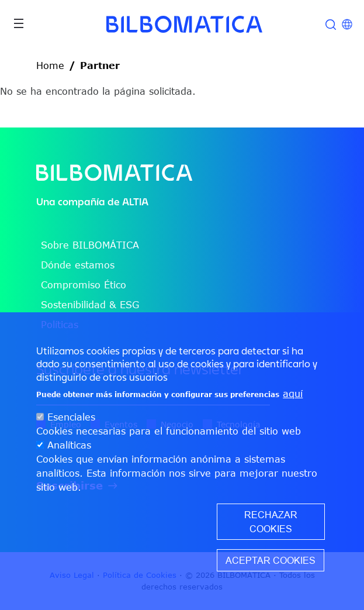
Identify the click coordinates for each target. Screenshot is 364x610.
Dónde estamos (78, 265)
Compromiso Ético (84, 285)
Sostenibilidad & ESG (90, 305)
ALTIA (135, 201)
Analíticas (69, 445)
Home (50, 66)
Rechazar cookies (271, 522)
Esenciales (71, 417)
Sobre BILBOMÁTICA (90, 245)
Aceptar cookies (271, 560)
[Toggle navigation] (19, 23)
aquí (293, 394)
